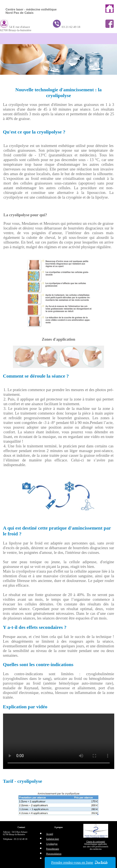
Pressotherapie (53, 849)
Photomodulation (54, 854)
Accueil (50, 834)
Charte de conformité (96, 842)
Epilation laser (52, 839)
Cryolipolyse (52, 844)
